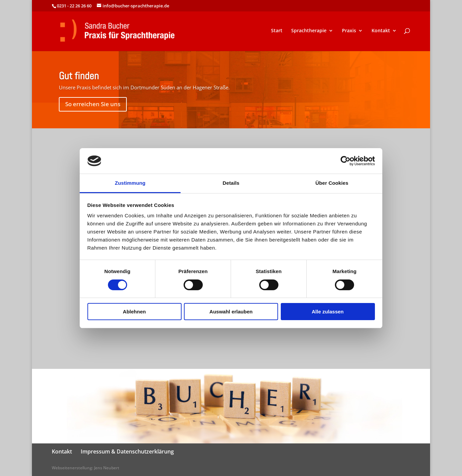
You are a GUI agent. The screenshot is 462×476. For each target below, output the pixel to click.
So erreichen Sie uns (93, 104)
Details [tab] (231, 183)
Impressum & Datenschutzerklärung (127, 451)
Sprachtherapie (309, 31)
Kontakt (381, 31)
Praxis (349, 31)
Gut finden (79, 76)
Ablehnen (134, 312)
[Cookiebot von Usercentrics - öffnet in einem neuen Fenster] (345, 161)
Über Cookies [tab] (332, 183)
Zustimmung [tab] (130, 183)
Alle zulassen (328, 312)
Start (277, 31)
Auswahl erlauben (231, 312)
